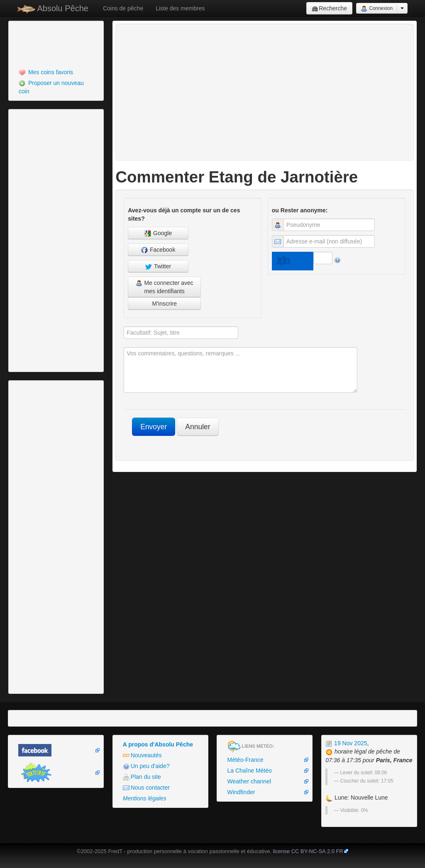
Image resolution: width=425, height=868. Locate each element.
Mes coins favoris (46, 72)
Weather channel (249, 781)
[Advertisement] (56, 44)
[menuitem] (56, 72)
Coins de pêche (123, 8)
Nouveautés (142, 755)
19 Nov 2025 (346, 743)
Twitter (158, 266)
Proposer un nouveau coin (51, 87)
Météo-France (245, 760)
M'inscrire (164, 304)
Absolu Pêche (53, 9)
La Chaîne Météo (249, 771)
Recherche (329, 9)
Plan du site (142, 777)
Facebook (158, 250)
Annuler (198, 427)
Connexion (377, 9)
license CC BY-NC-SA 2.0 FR (308, 851)
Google (158, 233)
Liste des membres (180, 8)
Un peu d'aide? (146, 766)
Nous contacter (146, 788)
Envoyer (154, 427)
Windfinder (241, 792)
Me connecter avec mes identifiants (165, 287)
